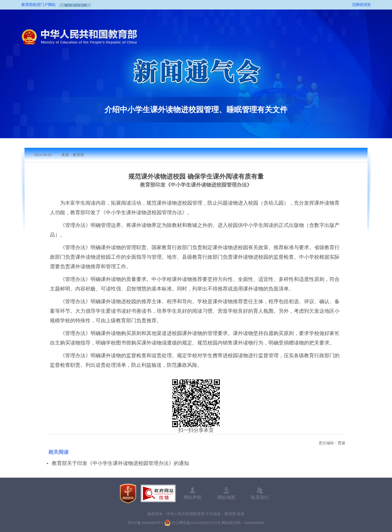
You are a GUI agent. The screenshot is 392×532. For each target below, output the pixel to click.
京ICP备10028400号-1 (145, 523)
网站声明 (193, 497)
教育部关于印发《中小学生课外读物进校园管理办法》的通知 (120, 463)
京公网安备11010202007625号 (196, 523)
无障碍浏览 (361, 5)
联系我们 (260, 497)
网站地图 (226, 497)
